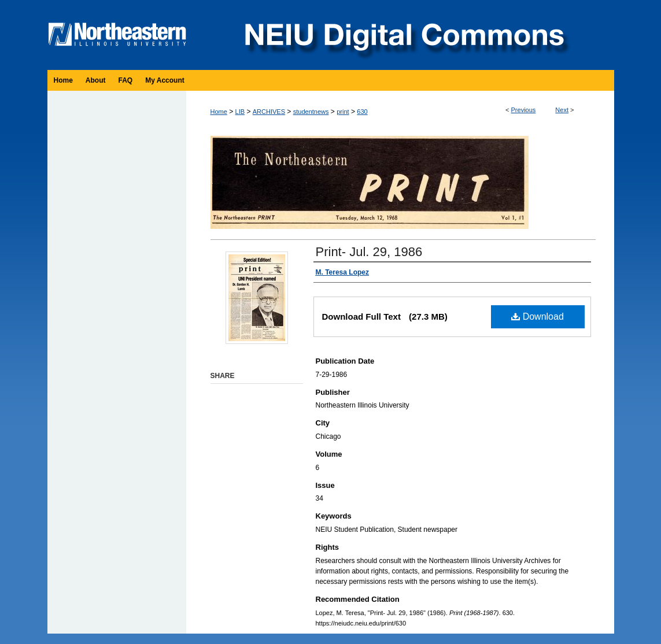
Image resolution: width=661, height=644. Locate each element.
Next (562, 110)
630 (362, 112)
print (343, 112)
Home (219, 112)
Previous (524, 110)
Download (538, 317)
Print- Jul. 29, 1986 (369, 252)
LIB (240, 112)
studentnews (311, 112)
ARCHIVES (269, 112)
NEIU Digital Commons (403, 35)
